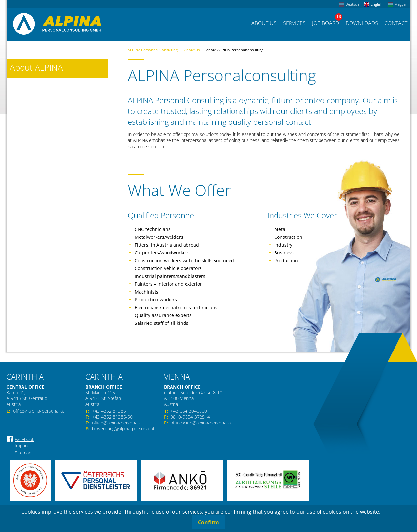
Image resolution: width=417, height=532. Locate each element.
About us (192, 50)
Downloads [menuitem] (362, 23)
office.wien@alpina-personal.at (201, 423)
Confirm (208, 522)
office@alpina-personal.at (39, 411)
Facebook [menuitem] (24, 439)
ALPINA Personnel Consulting (153, 50)
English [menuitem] (377, 4)
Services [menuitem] (294, 23)
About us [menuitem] (264, 23)
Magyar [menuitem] (401, 4)
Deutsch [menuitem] (352, 4)
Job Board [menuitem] (326, 23)
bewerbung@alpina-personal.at (123, 429)
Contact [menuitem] (396, 23)
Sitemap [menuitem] (23, 453)
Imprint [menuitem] (22, 446)
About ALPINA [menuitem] (36, 68)
